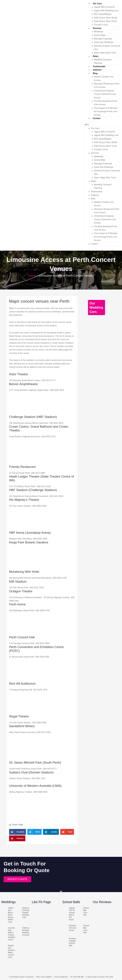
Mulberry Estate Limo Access (104, 78)
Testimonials (99, 66)
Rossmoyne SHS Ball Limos (74, 928)
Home (32, 276)
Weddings (99, 32)
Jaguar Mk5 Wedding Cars (106, 11)
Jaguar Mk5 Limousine (104, 7)
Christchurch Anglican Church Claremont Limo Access (105, 94)
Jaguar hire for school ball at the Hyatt (72, 914)
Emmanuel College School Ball (74, 942)
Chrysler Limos (101, 25)
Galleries (97, 70)
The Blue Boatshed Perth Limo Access (106, 103)
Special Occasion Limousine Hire (107, 48)
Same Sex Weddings (104, 42)
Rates (96, 56)
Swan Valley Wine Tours (105, 53)
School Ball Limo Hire (86, 911)
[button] (102, 125)
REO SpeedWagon (103, 14)
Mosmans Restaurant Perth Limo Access (107, 85)
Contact (97, 118)
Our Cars (97, 4)
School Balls (100, 35)
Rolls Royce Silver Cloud (105, 21)
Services (97, 28)
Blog (95, 73)
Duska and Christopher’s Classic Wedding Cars (28, 913)
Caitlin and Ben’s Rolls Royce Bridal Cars (11, 915)
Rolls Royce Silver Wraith (106, 18)
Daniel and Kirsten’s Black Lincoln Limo (12, 951)
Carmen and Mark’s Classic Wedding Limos (12, 934)
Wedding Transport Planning (103, 61)
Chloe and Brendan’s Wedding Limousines (27, 931)
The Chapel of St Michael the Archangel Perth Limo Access (106, 112)
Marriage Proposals (103, 39)
